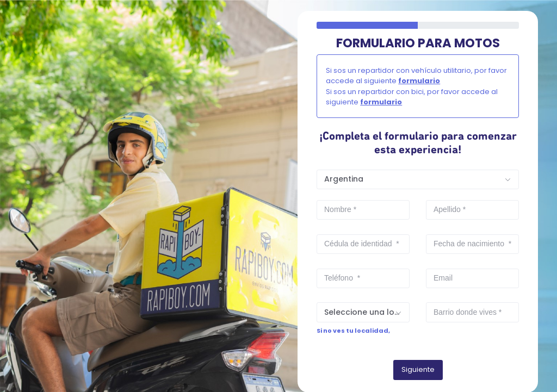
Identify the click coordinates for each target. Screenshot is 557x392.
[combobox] (418, 179)
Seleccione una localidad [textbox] (367, 312)
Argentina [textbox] (344, 179)
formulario (419, 81)
